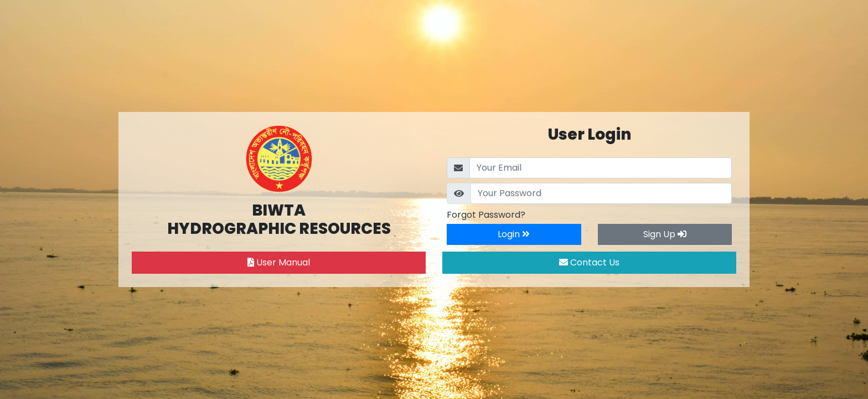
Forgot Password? (486, 215)
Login (514, 234)
